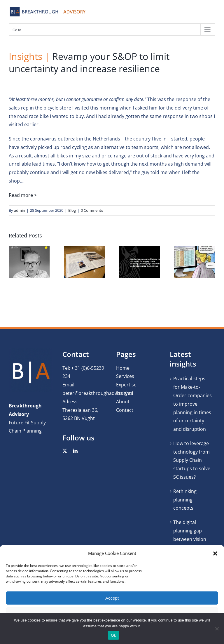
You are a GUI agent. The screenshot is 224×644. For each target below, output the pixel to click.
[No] (217, 629)
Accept (112, 598)
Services (125, 376)
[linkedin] (75, 451)
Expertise (126, 385)
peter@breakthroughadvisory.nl (98, 393)
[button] (215, 553)
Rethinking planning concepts (185, 500)
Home (123, 368)
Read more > (23, 195)
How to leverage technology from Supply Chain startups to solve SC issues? (192, 460)
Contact (125, 410)
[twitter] (65, 451)
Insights (125, 393)
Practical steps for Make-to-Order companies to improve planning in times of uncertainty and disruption (192, 404)
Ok (113, 635)
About (123, 402)
